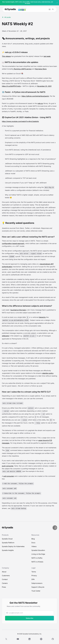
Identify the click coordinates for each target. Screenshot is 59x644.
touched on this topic (18, 310)
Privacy (34, 576)
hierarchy (42, 317)
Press (4, 587)
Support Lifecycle (38, 587)
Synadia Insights (8, 550)
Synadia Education (38, 550)
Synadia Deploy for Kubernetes (13, 546)
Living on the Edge (38, 554)
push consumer (8, 466)
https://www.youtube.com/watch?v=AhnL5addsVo (20, 121)
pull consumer (9, 476)
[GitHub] (53, 639)
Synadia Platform (8, 543)
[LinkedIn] (29, 639)
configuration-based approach (13, 243)
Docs (33, 543)
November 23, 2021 (44, 86)
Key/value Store (41, 69)
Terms (34, 572)
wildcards (5, 336)
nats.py (40, 103)
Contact (5, 579)
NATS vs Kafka (37, 558)
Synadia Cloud (7, 539)
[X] (6, 639)
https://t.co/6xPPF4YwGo (11, 86)
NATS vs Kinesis (37, 562)
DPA (33, 579)
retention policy (48, 373)
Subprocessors (37, 583)
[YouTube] (18, 639)
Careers (5, 583)
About (4, 572)
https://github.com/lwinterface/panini (35, 96)
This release (6, 56)
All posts (6, 17)
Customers (6, 576)
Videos (34, 546)
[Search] (53, 9)
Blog (33, 539)
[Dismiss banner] (57, 3)
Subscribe (29, 618)
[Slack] (41, 639)
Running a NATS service (23, 69)
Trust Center (36, 591)
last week (47, 56)
